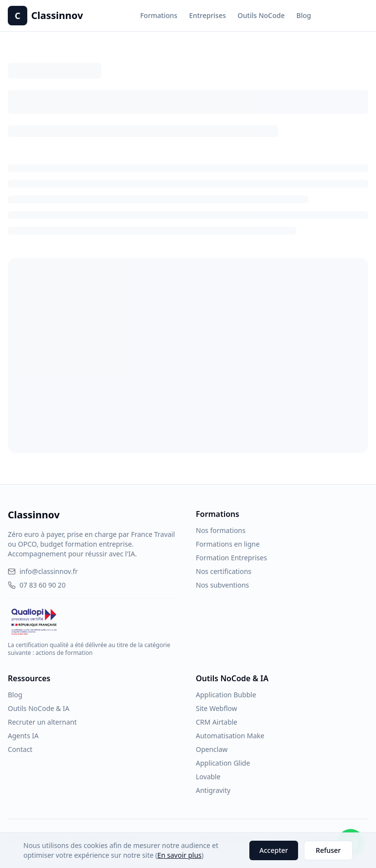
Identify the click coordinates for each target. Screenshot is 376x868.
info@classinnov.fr (43, 571)
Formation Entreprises (231, 558)
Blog (303, 15)
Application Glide (223, 763)
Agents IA (23, 736)
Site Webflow (216, 708)
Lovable (208, 777)
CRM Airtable (216, 722)
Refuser (328, 850)
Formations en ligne (228, 544)
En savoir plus (179, 855)
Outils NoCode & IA (38, 708)
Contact (20, 749)
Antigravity (213, 790)
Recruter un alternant (42, 722)
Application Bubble (226, 695)
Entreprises (207, 15)
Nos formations (221, 530)
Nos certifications (224, 571)
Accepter (274, 850)
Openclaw (212, 749)
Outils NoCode (261, 15)
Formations (159, 15)
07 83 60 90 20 (37, 585)
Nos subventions (222, 585)
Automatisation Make (230, 736)
